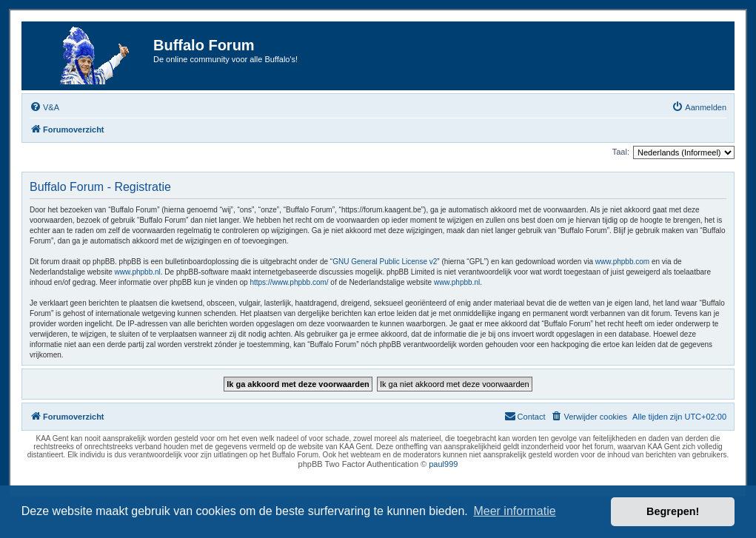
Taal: (621, 152)
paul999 (443, 464)
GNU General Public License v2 (385, 262)
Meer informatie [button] (514, 511)
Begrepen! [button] (673, 511)
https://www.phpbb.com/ (289, 282)
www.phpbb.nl (138, 272)
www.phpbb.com (622, 262)
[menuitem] (44, 107)
